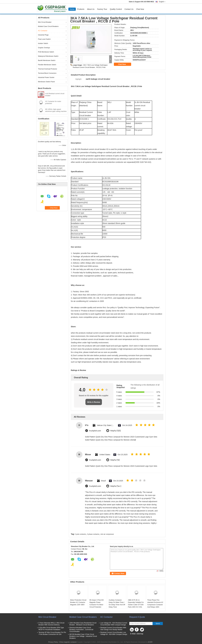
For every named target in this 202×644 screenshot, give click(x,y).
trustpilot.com (95, 431)
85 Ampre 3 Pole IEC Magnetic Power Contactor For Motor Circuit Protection (97, 604)
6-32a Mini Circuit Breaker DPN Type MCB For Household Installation (51, 629)
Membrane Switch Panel (46, 82)
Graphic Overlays (44, 48)
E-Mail (133, 634)
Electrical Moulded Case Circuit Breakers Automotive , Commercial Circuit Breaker (81, 630)
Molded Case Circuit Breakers (48, 26)
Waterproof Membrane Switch (48, 56)
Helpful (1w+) (116, 486)
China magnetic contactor (68, 642)
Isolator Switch (43, 43)
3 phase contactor (93, 534)
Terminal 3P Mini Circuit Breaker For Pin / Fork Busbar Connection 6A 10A (52, 633)
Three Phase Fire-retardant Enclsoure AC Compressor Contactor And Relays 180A (155, 604)
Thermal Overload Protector (48, 69)
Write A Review (94, 402)
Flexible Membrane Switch (47, 65)
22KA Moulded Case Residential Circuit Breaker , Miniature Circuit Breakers (83, 624)
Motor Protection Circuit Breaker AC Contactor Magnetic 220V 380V (78, 602)
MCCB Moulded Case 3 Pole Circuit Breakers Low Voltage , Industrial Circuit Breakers (83, 636)
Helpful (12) (115, 460)
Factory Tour (102, 9)
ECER (150, 642)
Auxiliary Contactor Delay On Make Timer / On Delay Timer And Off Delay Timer (117, 604)
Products (81, 9)
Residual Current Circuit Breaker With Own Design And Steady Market (113, 629)
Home (72, 9)
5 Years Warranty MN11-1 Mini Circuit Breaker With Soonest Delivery (51, 624)
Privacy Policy (53, 642)
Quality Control (116, 9)
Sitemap (140, 634)
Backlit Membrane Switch (47, 60)
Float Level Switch (44, 39)
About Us (91, 9)
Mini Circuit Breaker (45, 22)
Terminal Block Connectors (47, 73)
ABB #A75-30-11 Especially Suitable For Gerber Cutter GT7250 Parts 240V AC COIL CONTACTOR (136, 605)
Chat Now (140, 9)
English (162, 2)
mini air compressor (107, 534)
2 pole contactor (80, 534)
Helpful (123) (116, 431)
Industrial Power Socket (46, 77)
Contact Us (129, 9)
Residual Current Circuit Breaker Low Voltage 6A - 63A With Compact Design (114, 633)
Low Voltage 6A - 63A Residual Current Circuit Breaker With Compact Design (114, 624)
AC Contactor (43, 31)
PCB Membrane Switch (46, 52)
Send (158, 624)
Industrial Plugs (43, 35)
